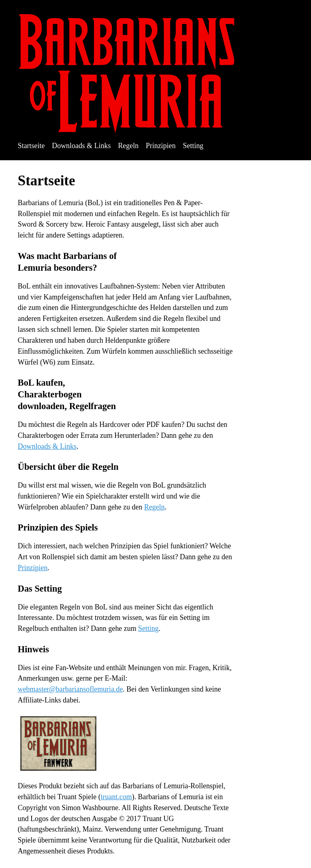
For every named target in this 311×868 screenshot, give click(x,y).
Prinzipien (161, 146)
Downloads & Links (81, 146)
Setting (193, 146)
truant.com (116, 797)
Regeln (128, 146)
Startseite (31, 146)
